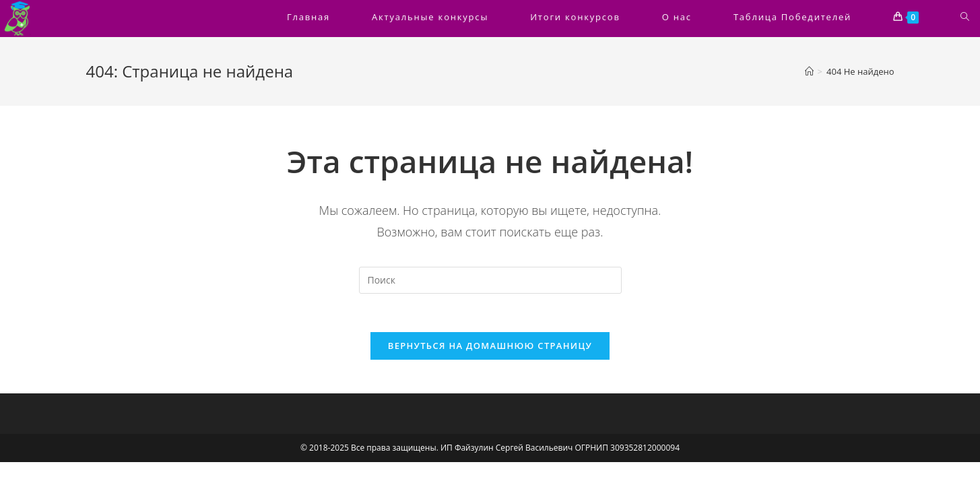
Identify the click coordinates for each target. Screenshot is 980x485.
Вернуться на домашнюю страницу (490, 348)
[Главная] (809, 71)
